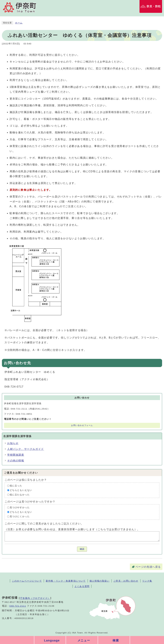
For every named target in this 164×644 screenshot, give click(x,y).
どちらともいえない (21, 490)
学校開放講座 (16, 455)
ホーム (19, 23)
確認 (82, 549)
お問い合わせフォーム (82, 425)
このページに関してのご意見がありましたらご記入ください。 (44, 524)
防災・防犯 (154, 6)
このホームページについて (27, 581)
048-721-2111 (18, 606)
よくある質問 (82, 586)
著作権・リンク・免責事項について (66, 581)
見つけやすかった (20, 508)
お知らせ (13, 443)
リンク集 (147, 581)
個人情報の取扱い (100, 581)
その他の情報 (16, 461)
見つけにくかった (20, 516)
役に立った (16, 486)
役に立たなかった (20, 495)
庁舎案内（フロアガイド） (35, 598)
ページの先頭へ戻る (148, 567)
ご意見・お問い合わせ (126, 581)
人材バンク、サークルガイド (26, 449)
